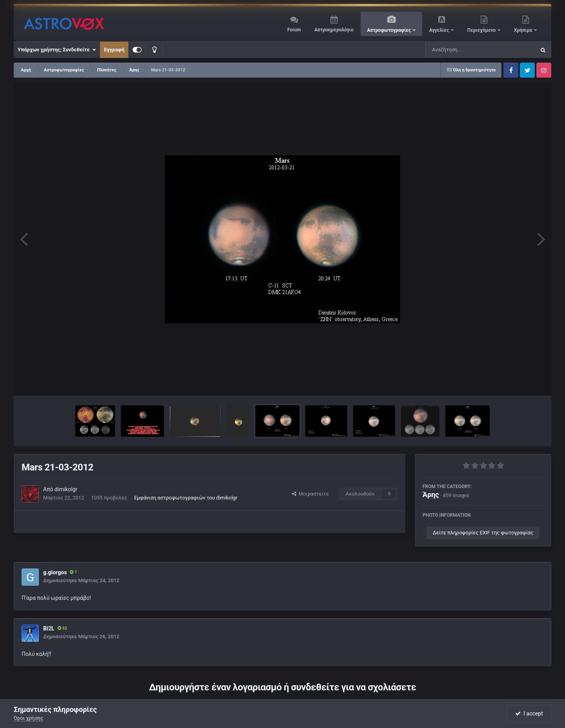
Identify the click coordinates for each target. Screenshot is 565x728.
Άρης (431, 495)
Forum (294, 30)
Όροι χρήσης (28, 718)
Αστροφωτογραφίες (390, 30)
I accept (529, 713)
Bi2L (49, 628)
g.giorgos (55, 572)
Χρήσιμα (524, 30)
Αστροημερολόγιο (334, 30)
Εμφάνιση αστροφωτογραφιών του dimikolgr (186, 498)
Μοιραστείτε (310, 494)
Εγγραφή (114, 50)
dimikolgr (66, 489)
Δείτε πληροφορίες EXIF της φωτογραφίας (483, 533)
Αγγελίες (440, 30)
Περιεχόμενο (482, 30)
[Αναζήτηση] (465, 50)
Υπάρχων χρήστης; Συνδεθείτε (57, 50)
